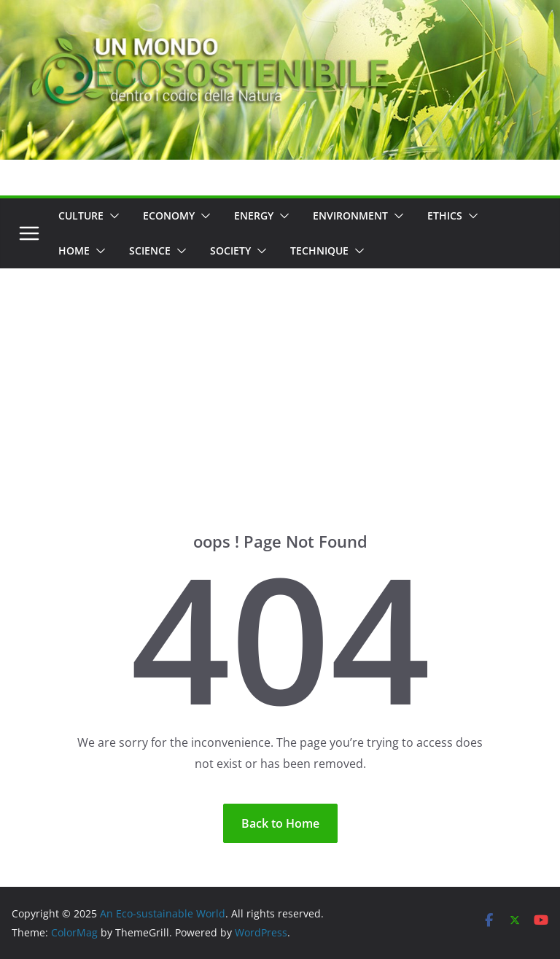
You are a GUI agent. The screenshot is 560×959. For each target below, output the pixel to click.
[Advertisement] (280, 378)
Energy (254, 216)
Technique (319, 251)
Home (74, 251)
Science (150, 251)
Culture (81, 216)
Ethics (445, 216)
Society (230, 251)
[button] (112, 216)
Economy (169, 216)
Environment (350, 216)
